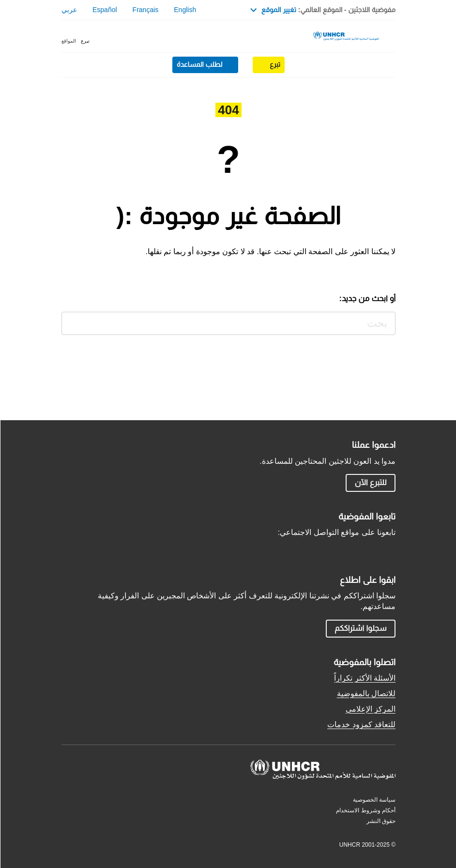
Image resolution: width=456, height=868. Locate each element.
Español (104, 10)
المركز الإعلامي (370, 709)
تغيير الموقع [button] (273, 10)
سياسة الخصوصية (374, 800)
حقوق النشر (380, 821)
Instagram (344, 549)
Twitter (389, 549)
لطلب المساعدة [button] (199, 64)
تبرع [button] (85, 41)
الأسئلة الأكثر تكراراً (364, 678)
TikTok (300, 549)
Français (145, 10)
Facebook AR (366, 549)
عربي (69, 10)
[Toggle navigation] (390, 37)
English (184, 10)
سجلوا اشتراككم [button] (360, 628)
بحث (70, 321)
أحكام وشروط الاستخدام (365, 810)
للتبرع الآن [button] (370, 482)
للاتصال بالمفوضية (366, 693)
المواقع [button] (68, 41)
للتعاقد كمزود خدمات (361, 724)
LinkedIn (277, 549)
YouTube (322, 549)
